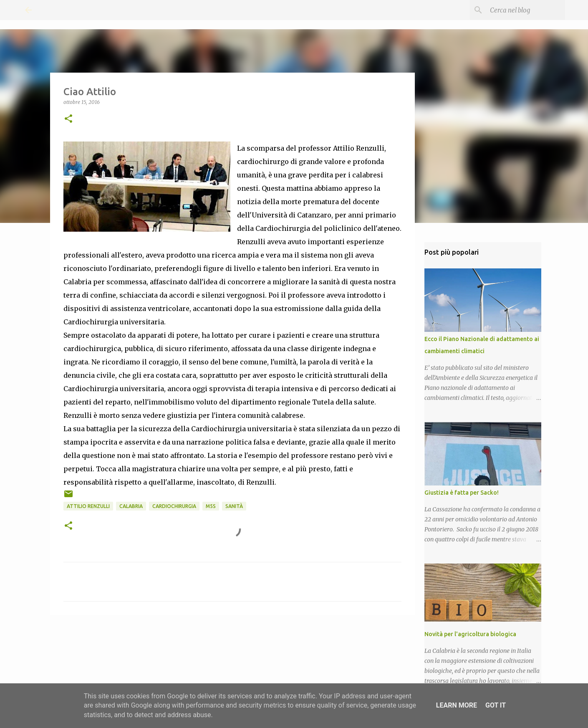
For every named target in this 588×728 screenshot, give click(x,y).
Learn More (457, 705)
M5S (211, 506)
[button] (68, 119)
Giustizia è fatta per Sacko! (462, 493)
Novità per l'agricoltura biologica (470, 634)
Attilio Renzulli (88, 506)
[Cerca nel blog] (521, 10)
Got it (496, 705)
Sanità (234, 506)
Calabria (131, 506)
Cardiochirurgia (174, 506)
